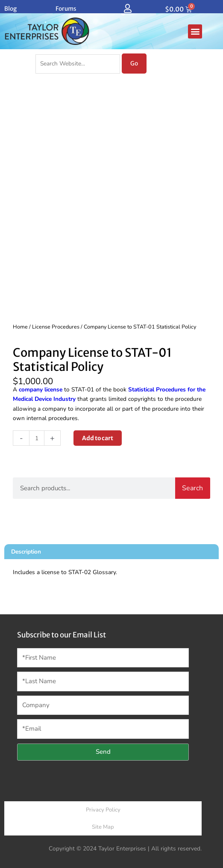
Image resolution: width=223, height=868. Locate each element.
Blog (10, 9)
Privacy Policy (103, 810)
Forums (66, 9)
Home (20, 327)
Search (192, 488)
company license (41, 390)
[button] (195, 31)
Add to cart (98, 438)
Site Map (103, 827)
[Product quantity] (37, 438)
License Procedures (56, 327)
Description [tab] (26, 552)
